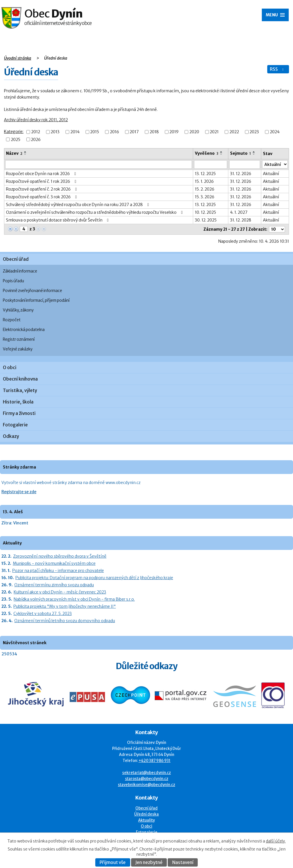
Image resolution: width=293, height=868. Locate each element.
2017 (134, 132)
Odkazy (11, 436)
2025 (16, 140)
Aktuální (271, 174)
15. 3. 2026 (205, 197)
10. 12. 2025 (205, 212)
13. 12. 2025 (205, 174)
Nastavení (183, 862)
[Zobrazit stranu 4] (24, 229)
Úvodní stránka (18, 58)
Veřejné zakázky (18, 349)
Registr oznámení (19, 339)
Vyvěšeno (207, 153)
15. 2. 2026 (205, 189)
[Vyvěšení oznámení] (211, 164)
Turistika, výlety (20, 390)
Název (14, 153)
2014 (75, 132)
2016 (114, 132)
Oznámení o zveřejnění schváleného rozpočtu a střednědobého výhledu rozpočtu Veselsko (95, 212)
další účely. (276, 841)
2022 (234, 132)
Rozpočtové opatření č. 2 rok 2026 (42, 189)
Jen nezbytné (149, 862)
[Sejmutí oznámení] (245, 164)
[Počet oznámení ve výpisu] (277, 229)
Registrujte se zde (19, 492)
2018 (154, 132)
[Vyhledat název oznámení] (99, 164)
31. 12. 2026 (241, 174)
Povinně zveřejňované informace (32, 291)
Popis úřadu (13, 281)
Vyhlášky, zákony (18, 310)
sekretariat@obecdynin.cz (146, 773)
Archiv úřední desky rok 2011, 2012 (36, 120)
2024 (275, 132)
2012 (36, 132)
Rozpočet (12, 320)
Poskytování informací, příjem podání (36, 300)
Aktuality (146, 820)
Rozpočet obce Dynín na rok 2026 (42, 174)
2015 (95, 132)
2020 (194, 132)
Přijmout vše (113, 862)
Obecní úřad (16, 259)
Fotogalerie (15, 425)
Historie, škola (18, 402)
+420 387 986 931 (155, 761)
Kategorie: (14, 132)
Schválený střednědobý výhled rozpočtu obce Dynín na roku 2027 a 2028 (78, 205)
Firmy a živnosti (19, 413)
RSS (277, 69)
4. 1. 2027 (239, 212)
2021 (214, 132)
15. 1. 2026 (204, 181)
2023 (254, 132)
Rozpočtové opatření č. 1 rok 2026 (42, 181)
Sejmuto (240, 153)
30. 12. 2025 (206, 220)
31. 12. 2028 (241, 220)
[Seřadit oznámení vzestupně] (25, 152)
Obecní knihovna (20, 379)
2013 (55, 132)
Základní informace (20, 271)
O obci (10, 368)
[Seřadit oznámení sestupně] (25, 154)
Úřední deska (146, 814)
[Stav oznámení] (275, 164)
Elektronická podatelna (24, 330)
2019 (174, 132)
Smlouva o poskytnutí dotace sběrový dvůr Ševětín (58, 220)
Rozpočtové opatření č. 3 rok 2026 (42, 197)
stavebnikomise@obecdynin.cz (146, 785)
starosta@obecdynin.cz (147, 779)
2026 (36, 140)
